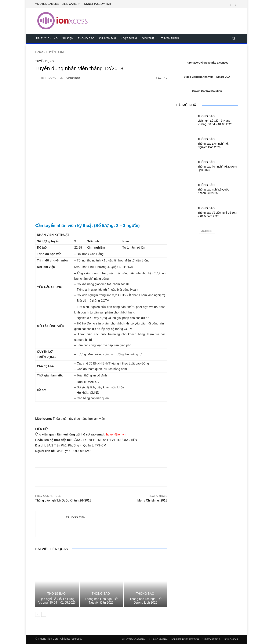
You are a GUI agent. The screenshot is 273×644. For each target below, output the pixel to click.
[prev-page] (38, 614)
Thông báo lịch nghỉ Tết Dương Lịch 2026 (146, 601)
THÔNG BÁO (56, 594)
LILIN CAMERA (159, 639)
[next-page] (44, 614)
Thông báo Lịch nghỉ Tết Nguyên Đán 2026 (101, 601)
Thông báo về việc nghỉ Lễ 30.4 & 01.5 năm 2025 (217, 214)
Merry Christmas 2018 (152, 500)
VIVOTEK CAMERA (134, 639)
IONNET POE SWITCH (185, 639)
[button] (233, 38)
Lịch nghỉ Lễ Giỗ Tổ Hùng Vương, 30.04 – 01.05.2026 (57, 601)
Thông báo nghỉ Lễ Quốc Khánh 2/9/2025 (213, 191)
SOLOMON (231, 639)
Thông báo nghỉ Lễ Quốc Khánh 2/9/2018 (63, 500)
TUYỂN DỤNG (56, 52)
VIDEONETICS (211, 639)
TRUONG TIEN (54, 78)
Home (39, 52)
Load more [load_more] (207, 231)
